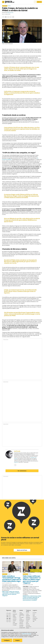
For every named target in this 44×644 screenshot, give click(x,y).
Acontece (28, 619)
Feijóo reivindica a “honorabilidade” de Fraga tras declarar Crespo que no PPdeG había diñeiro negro (12, 579)
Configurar (7, 640)
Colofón (14, 621)
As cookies (15, 624)
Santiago (34, 620)
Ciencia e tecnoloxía (28, 618)
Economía (28, 625)
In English (15, 625)
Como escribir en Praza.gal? (22, 620)
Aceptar (18, 640)
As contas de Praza (21, 626)
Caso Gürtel (5, 6)
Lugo (34, 615)
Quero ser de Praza (22, 550)
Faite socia (39, 2)
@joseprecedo (10, 13)
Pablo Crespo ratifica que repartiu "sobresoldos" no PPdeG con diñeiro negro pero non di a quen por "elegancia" (32, 579)
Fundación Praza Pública (15, 615)
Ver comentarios (22, 471)
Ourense (34, 617)
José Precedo (5, 13)
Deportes (28, 615)
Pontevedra (35, 618)
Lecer (27, 622)
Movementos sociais (29, 627)
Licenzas (15, 619)
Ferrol (34, 614)
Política (9, 6)
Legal (14, 622)
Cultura (28, 621)
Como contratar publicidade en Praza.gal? (22, 615)
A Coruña (35, 613)
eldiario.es (16, 462)
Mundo (27, 624)
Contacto (15, 618)
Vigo (34, 621)
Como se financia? (21, 623)
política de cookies (26, 634)
